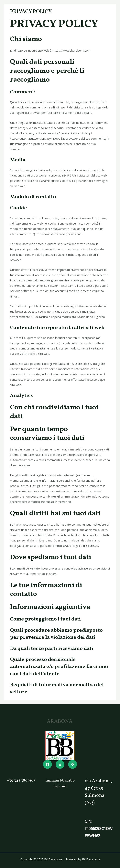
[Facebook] (47, 764)
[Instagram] (60, 764)
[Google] (73, 764)
